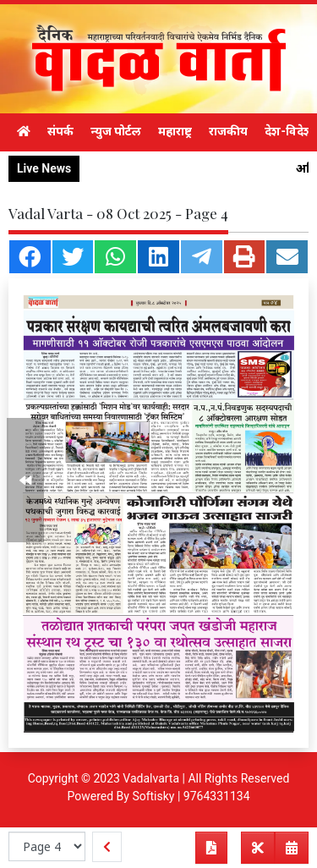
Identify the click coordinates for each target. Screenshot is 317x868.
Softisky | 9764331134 (191, 796)
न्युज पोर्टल (116, 131)
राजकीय (228, 131)
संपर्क (60, 131)
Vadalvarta (151, 778)
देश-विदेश (289, 131)
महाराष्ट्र (175, 131)
